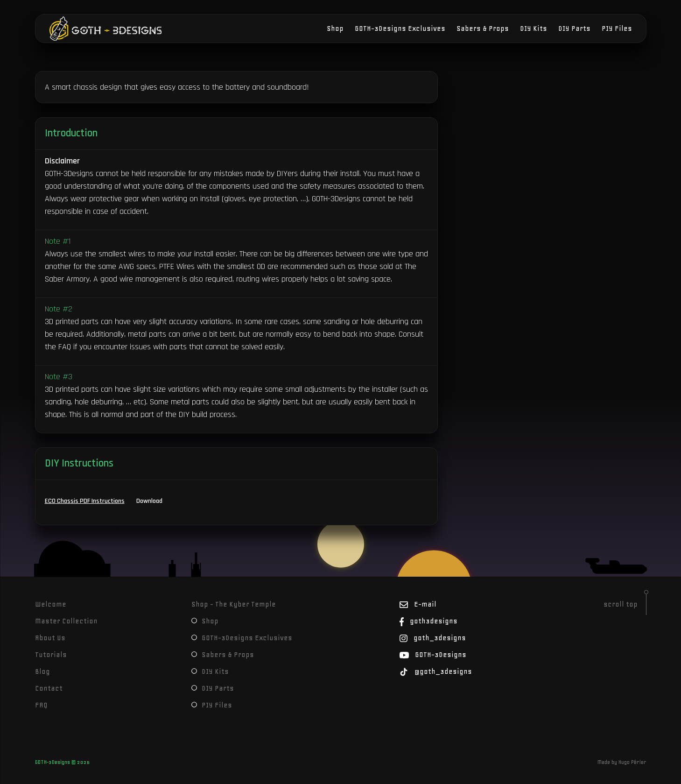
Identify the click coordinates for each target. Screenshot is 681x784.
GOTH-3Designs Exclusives (400, 28)
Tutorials (51, 655)
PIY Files (617, 28)
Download (149, 501)
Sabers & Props (483, 28)
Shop (335, 28)
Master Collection (66, 621)
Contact (49, 688)
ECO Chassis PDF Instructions (85, 501)
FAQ (41, 705)
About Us (50, 638)
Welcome (51, 604)
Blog (42, 671)
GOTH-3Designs (78, 28)
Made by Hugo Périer (622, 762)
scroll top (621, 604)
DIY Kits (534, 28)
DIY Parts (574, 28)
